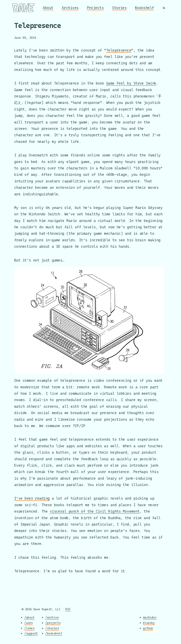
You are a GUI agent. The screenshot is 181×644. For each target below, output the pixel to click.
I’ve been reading (32, 498)
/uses (28, 623)
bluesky (149, 623)
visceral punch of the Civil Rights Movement (95, 511)
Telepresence (119, 50)
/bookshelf (54, 634)
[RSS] (164, 8)
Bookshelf (144, 8)
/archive (52, 618)
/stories (52, 628)
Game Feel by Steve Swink (131, 83)
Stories (119, 8)
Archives (70, 8)
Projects (95, 8)
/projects (53, 623)
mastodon (150, 618)
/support (31, 634)
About (48, 8)
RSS (68, 609)
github (148, 628)
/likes (29, 628)
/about (29, 618)
